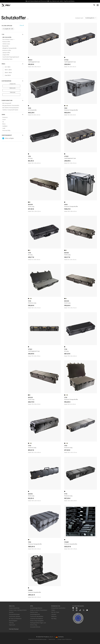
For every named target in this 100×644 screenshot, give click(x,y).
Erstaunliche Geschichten (58, 608)
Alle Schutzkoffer (7, 37)
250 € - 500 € (8, 73)
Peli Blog (54, 619)
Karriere (11, 612)
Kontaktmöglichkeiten (36, 608)
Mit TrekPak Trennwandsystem (11, 108)
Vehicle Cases (6, 44)
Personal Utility (6, 131)
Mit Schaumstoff (7, 103)
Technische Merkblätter (37, 617)
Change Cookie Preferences (65, 639)
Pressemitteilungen (14, 614)
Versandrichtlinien (35, 627)
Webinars (54, 617)
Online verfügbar (9, 138)
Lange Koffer (6, 55)
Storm (4, 120)
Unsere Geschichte (14, 608)
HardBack (5, 126)
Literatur (54, 614)
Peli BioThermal (14, 629)
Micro (4, 124)
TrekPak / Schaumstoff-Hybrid (10, 110)
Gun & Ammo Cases (8, 40)
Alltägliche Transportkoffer (9, 48)
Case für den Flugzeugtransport (11, 57)
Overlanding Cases (7, 59)
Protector (5, 117)
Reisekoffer (5, 46)
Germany (60, 637)
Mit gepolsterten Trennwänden (11, 106)
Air (3, 122)
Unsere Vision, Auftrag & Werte (18, 610)
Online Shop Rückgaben (37, 621)
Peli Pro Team (55, 612)
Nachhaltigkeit (13, 621)
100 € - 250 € (8, 70)
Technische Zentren (15, 617)
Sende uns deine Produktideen (39, 610)
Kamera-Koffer (6, 42)
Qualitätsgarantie (35, 614)
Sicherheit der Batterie (37, 619)
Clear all (22, 26)
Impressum (12, 625)
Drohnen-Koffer (7, 50)
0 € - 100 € (8, 67)
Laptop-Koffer (6, 53)
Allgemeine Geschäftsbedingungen (37, 639)
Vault (4, 128)
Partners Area (34, 612)
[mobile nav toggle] (98, 5)
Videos (53, 610)
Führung (11, 623)
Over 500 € (8, 75)
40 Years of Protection (15, 619)
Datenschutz (52, 639)
